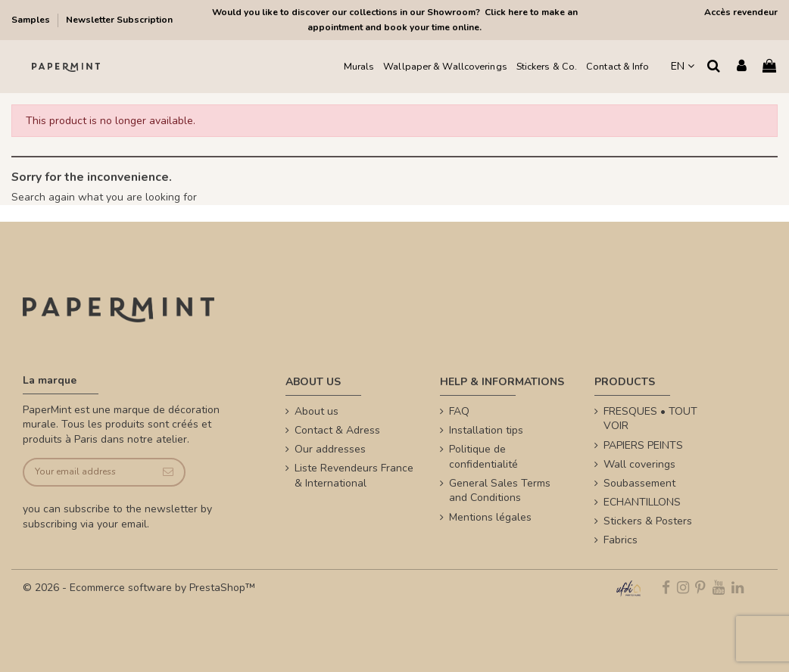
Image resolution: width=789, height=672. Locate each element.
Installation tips (486, 430)
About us (317, 411)
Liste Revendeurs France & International (354, 476)
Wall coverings (639, 464)
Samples (32, 20)
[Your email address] (88, 473)
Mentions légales (490, 517)
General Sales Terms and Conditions (500, 491)
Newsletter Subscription (119, 20)
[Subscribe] (168, 473)
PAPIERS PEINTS (643, 445)
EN (683, 66)
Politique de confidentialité (483, 457)
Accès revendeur (741, 12)
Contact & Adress (337, 430)
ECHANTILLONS (642, 502)
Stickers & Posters (648, 521)
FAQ (459, 411)
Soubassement (639, 483)
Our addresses (330, 449)
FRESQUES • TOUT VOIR (650, 419)
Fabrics (621, 540)
